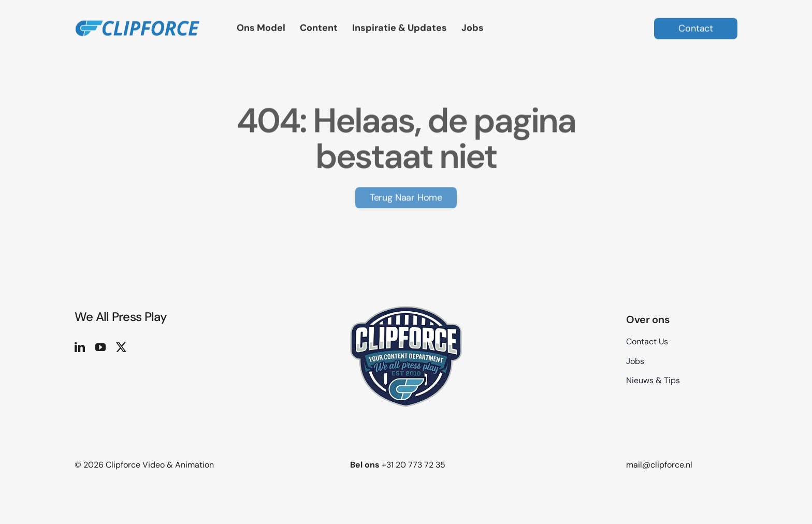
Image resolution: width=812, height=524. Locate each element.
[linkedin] (80, 347)
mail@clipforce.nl (659, 465)
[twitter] (121, 347)
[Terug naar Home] (406, 196)
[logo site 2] (137, 16)
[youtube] (100, 347)
